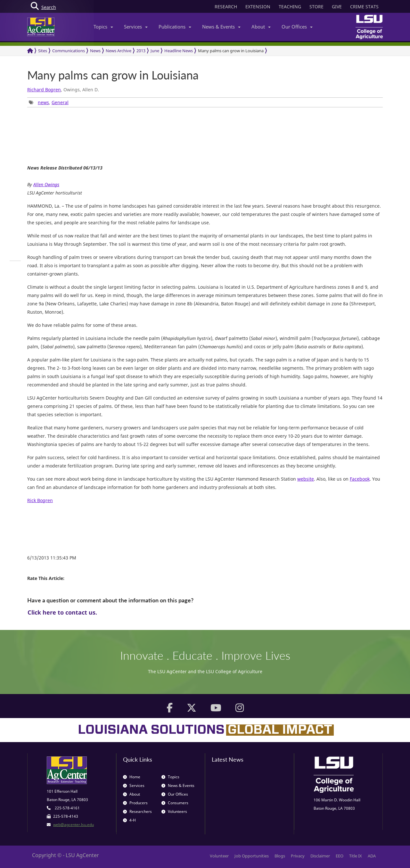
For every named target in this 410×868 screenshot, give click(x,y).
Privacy (298, 856)
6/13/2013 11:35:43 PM (52, 558)
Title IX (356, 856)
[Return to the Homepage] (30, 51)
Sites (43, 51)
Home (132, 777)
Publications (175, 27)
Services (136, 27)
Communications (69, 51)
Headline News (179, 51)
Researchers (137, 811)
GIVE (337, 7)
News (95, 51)
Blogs (280, 856)
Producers (135, 803)
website (306, 479)
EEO (340, 856)
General (60, 102)
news (43, 102)
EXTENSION (258, 7)
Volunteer (219, 856)
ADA (372, 856)
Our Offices (297, 27)
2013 (141, 51)
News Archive (119, 51)
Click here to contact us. (62, 612)
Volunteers (174, 811)
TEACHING (290, 7)
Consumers (175, 803)
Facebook (360, 479)
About (261, 27)
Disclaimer (320, 856)
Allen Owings (46, 184)
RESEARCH (226, 7)
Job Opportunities (252, 856)
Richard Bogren (44, 90)
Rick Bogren (40, 500)
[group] (15, 261)
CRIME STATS (364, 7)
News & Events (221, 27)
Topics (103, 27)
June (155, 51)
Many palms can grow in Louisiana (231, 51)
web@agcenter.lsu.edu (74, 825)
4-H (129, 820)
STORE (316, 7)
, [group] (49, 102)
